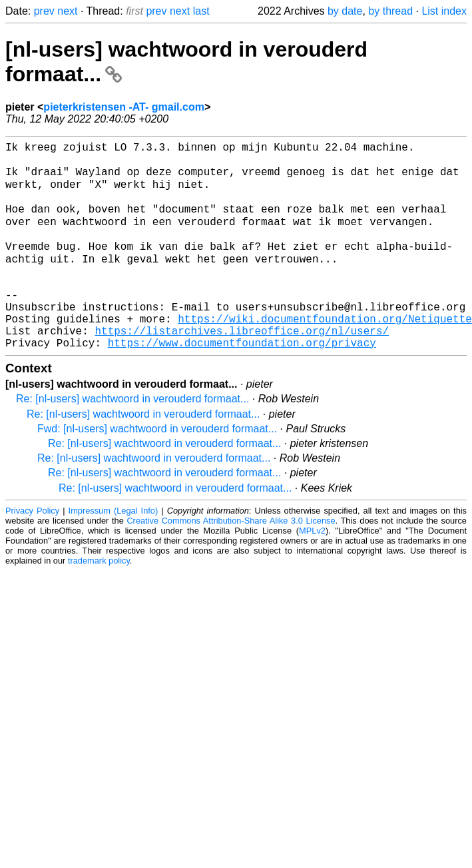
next (67, 11)
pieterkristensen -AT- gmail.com (124, 107)
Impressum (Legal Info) (114, 552)
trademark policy (99, 602)
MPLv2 (312, 572)
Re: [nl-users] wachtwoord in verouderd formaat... (132, 440)
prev (44, 11)
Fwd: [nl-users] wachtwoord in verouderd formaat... (157, 470)
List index (444, 11)
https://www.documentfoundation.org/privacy (242, 384)
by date (345, 11)
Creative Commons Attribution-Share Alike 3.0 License (231, 562)
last (201, 11)
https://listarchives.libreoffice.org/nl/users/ (242, 369)
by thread (390, 11)
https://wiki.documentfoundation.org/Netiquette (325, 354)
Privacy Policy (32, 552)
